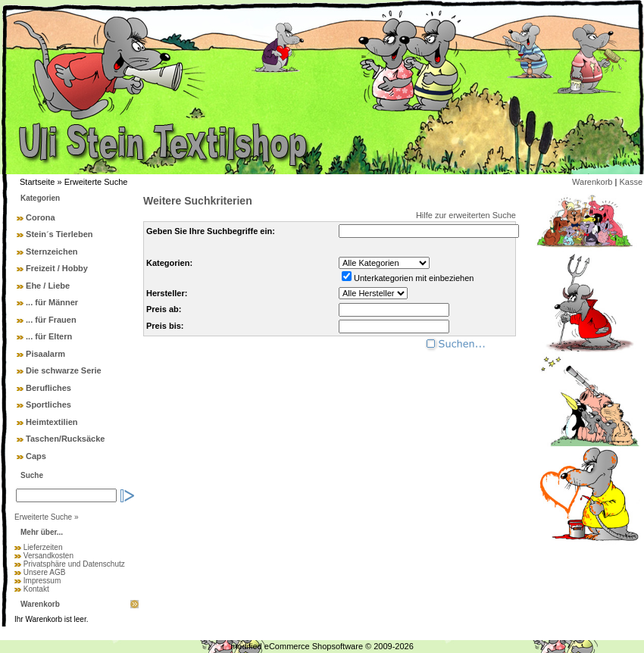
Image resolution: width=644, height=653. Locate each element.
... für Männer (52, 302)
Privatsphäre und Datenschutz (74, 564)
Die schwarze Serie (64, 370)
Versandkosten (48, 556)
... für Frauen (51, 320)
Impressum (42, 581)
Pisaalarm (45, 354)
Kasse (631, 182)
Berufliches (48, 388)
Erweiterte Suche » (47, 517)
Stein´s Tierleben (59, 234)
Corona (41, 217)
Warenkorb (592, 182)
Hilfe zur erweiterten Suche (466, 215)
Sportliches (48, 405)
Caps (36, 456)
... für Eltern (49, 336)
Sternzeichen (52, 252)
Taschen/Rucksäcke (65, 439)
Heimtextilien (52, 422)
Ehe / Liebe (48, 286)
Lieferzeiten (43, 547)
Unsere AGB (45, 572)
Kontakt (36, 589)
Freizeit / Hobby (57, 268)
